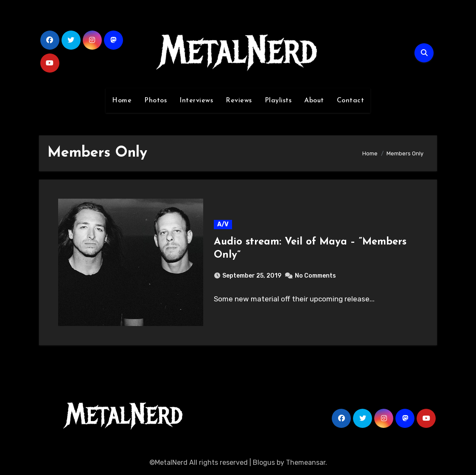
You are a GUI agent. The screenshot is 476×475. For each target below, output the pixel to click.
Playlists (278, 101)
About (314, 101)
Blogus (264, 462)
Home (122, 101)
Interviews (196, 101)
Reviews (239, 101)
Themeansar (306, 462)
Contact (351, 101)
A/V (223, 224)
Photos (155, 101)
